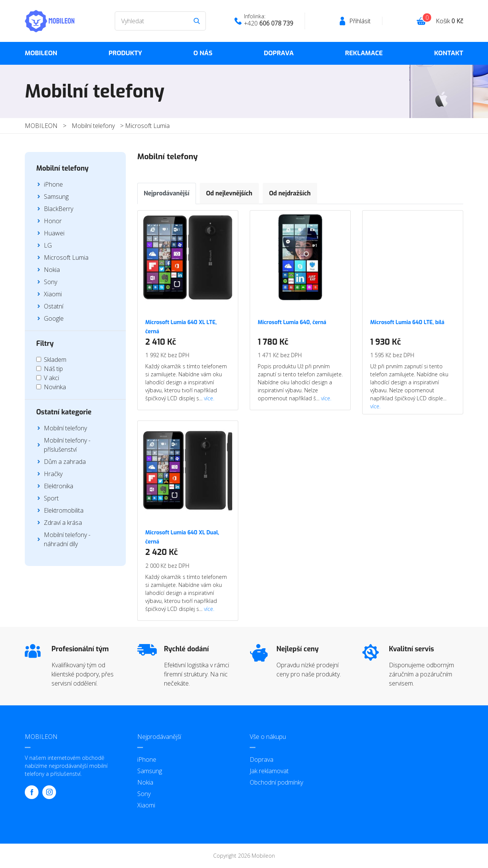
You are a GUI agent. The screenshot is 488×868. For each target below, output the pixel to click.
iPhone (53, 184)
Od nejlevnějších (229, 193)
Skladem (55, 360)
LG (48, 245)
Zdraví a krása (63, 523)
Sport (51, 498)
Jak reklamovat (269, 771)
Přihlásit (360, 21)
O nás (203, 53)
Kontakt (449, 53)
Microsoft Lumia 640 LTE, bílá (407, 322)
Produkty (125, 53)
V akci (51, 378)
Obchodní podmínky (276, 782)
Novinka (55, 387)
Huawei (54, 233)
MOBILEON (41, 53)
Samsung (56, 197)
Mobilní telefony (93, 126)
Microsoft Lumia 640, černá (292, 322)
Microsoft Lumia (147, 126)
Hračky (53, 474)
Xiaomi (53, 294)
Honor (53, 221)
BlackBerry (59, 209)
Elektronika (59, 486)
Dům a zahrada (65, 462)
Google (54, 318)
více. (209, 398)
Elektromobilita (64, 510)
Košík (449, 21)
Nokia (52, 270)
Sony (51, 282)
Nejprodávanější (167, 193)
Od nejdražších (290, 193)
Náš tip (53, 369)
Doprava (279, 53)
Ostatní (54, 306)
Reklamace (364, 53)
